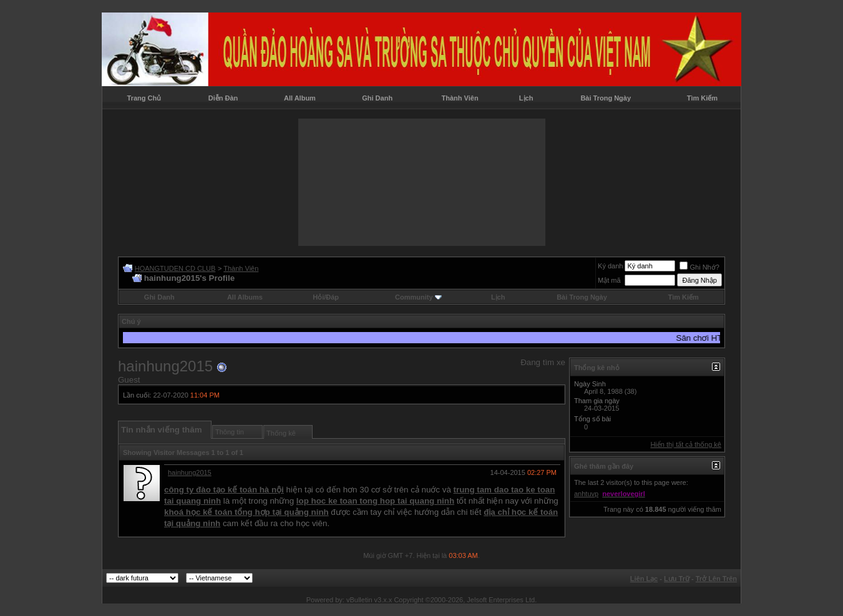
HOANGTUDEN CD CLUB (175, 268)
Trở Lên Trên (716, 579)
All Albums (245, 297)
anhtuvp (586, 494)
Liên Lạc (644, 579)
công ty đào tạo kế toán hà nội (224, 490)
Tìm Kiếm (702, 98)
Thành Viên (460, 98)
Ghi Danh (377, 98)
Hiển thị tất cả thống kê (686, 444)
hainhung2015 (190, 472)
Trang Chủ (144, 98)
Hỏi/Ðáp (326, 297)
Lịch (526, 98)
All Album (300, 98)
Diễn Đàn (223, 98)
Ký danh (610, 266)
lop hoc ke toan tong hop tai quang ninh (375, 501)
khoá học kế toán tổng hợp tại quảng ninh (246, 512)
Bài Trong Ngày (606, 98)
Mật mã (609, 280)
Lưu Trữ (677, 579)
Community (418, 297)
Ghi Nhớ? (699, 267)
